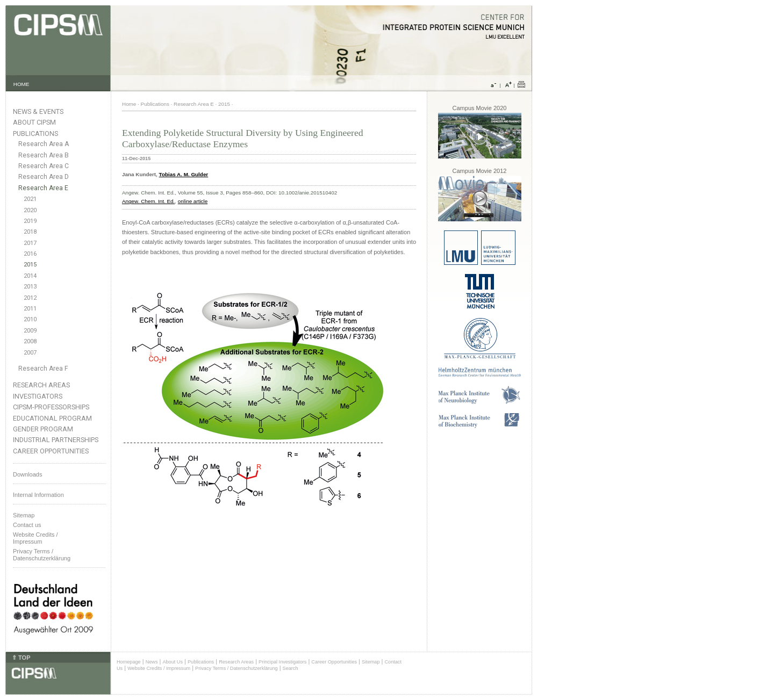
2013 (30, 287)
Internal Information (38, 495)
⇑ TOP (21, 658)
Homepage (129, 662)
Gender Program (43, 429)
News (152, 662)
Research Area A (44, 144)
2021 (30, 199)
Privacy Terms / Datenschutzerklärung (42, 555)
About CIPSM (34, 122)
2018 (30, 232)
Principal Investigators (282, 662)
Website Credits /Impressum (35, 538)
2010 (30, 319)
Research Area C (44, 166)
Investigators (38, 396)
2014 (30, 276)
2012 (30, 298)
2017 (30, 243)
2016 (30, 254)
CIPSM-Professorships (51, 407)
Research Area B (44, 155)
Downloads (27, 474)
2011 (30, 309)
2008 (30, 341)
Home (129, 104)
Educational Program (52, 418)
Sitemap (24, 515)
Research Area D (44, 177)
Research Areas (41, 385)
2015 (30, 265)
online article (193, 201)
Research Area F (43, 369)
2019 (30, 221)
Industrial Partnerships (56, 440)
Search (291, 668)
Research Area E (43, 188)
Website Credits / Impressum (159, 668)
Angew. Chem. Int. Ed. (148, 201)
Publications (35, 133)
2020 (30, 210)
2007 (30, 353)
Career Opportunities (51, 451)
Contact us (27, 525)
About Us (173, 662)
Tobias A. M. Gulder (184, 174)
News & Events (38, 111)
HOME (21, 84)
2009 (30, 331)
